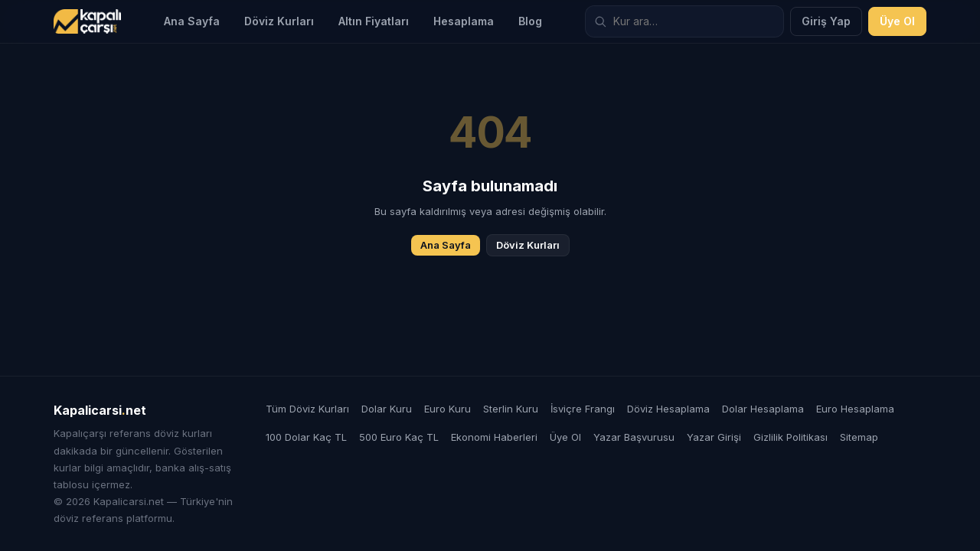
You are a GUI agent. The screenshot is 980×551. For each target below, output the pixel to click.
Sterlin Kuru (511, 409)
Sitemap (859, 437)
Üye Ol (897, 21)
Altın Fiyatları (374, 21)
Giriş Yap (826, 21)
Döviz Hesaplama (668, 409)
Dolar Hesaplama (763, 409)
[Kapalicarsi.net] (87, 21)
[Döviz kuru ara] (684, 21)
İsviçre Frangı (583, 409)
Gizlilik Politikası (791, 437)
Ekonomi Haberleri (494, 437)
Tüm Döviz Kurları (307, 409)
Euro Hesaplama (855, 409)
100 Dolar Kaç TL (306, 437)
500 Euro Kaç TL (399, 437)
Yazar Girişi (714, 437)
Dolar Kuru (387, 409)
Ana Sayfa (192, 21)
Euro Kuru (448, 409)
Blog (530, 21)
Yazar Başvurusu (634, 437)
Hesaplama (464, 21)
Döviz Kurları (279, 21)
